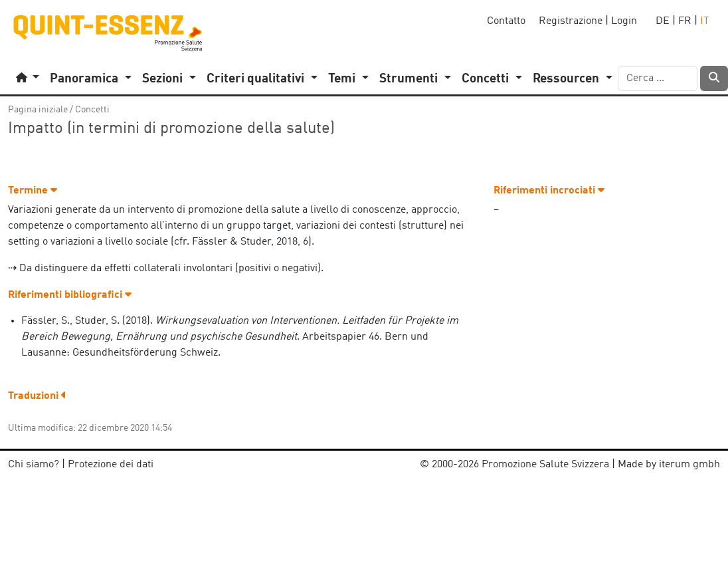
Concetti (92, 110)
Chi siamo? (34, 465)
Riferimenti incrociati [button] (549, 191)
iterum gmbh (689, 465)
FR (685, 21)
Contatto (506, 21)
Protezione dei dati (111, 465)
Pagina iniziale (38, 110)
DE (663, 21)
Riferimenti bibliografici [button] (70, 295)
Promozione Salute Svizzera (545, 465)
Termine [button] (33, 191)
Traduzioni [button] (37, 396)
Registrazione (571, 21)
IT (705, 21)
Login (624, 21)
